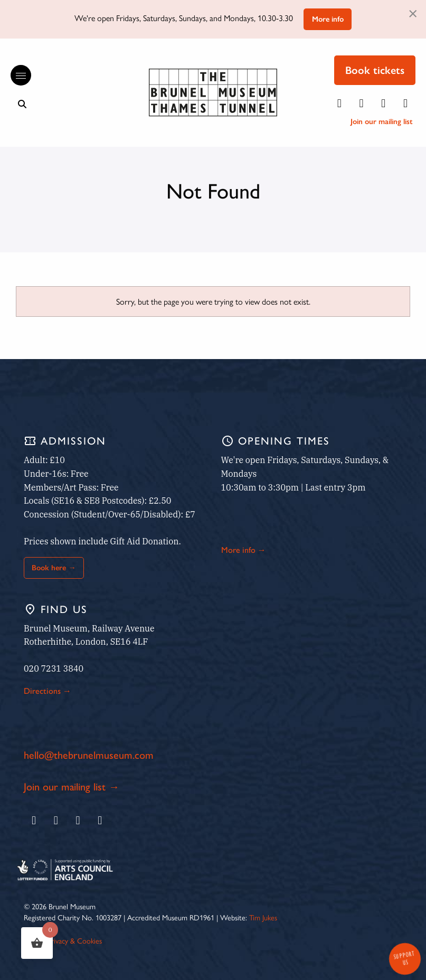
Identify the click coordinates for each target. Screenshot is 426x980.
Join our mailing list (382, 121)
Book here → (54, 568)
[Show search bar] (22, 104)
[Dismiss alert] (413, 13)
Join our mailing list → (72, 787)
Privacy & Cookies (75, 940)
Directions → (48, 691)
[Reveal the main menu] (16, 76)
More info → (244, 550)
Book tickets (375, 70)
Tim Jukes (263, 917)
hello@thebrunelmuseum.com (89, 755)
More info (328, 19)
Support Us (404, 958)
